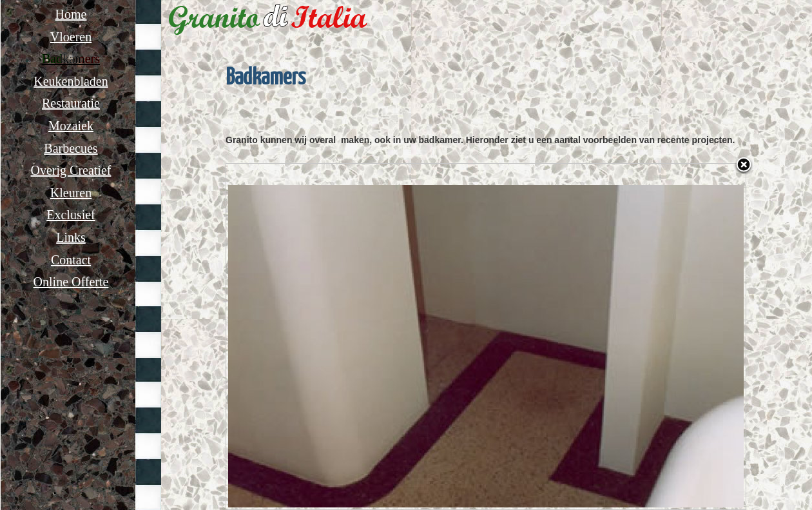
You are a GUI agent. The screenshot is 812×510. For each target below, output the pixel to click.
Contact (71, 260)
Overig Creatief (71, 170)
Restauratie (71, 103)
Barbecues (71, 148)
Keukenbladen (71, 81)
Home (71, 14)
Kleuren (71, 193)
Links (71, 237)
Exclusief (71, 215)
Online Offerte (71, 282)
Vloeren (71, 37)
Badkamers (71, 59)
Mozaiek (71, 126)
